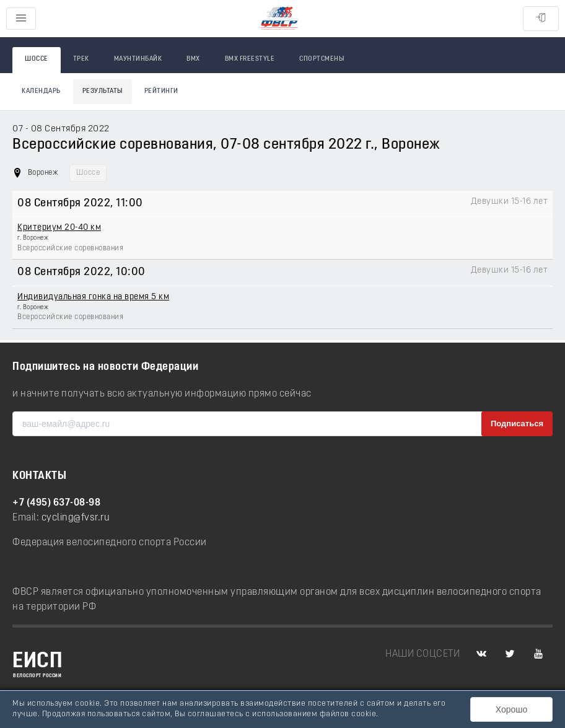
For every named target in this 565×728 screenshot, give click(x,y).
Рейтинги (161, 91)
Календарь (41, 91)
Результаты (103, 91)
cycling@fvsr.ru (76, 518)
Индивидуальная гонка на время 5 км (93, 297)
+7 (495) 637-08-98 (56, 503)
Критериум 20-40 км (59, 228)
